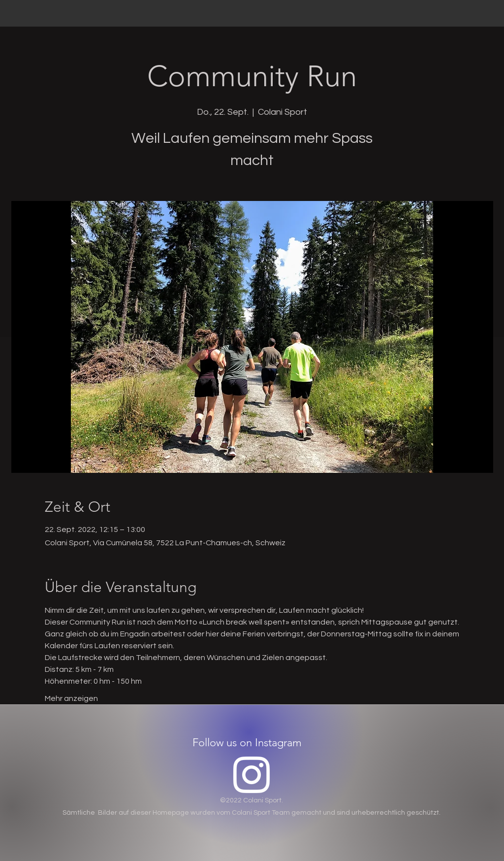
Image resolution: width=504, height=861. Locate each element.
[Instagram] (252, 775)
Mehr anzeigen (71, 698)
